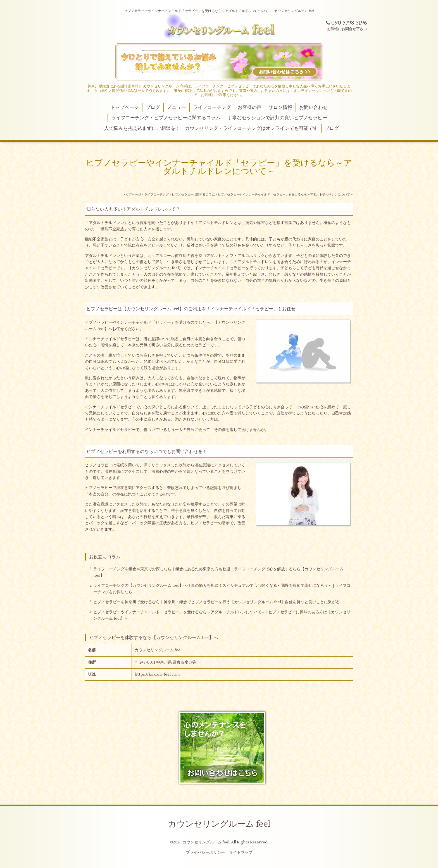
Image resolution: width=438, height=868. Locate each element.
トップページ (125, 108)
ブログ (153, 108)
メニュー (177, 108)
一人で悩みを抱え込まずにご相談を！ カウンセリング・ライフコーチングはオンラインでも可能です (209, 128)
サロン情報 (280, 108)
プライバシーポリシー (205, 853)
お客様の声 (250, 108)
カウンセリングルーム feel (219, 824)
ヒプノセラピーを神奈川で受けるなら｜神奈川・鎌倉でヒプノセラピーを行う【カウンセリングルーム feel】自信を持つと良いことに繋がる (216, 602)
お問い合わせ (313, 108)
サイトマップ (241, 853)
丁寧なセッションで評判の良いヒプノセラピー (277, 118)
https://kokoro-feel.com (157, 674)
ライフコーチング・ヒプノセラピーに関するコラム (166, 118)
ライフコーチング (212, 108)
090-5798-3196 (347, 23)
